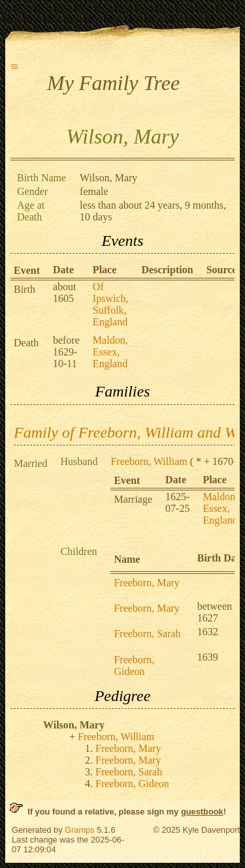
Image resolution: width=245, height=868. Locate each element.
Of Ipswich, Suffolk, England (111, 304)
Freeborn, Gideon (134, 666)
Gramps (80, 830)
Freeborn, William (149, 461)
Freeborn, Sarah (147, 634)
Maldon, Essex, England (110, 352)
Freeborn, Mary (146, 583)
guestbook (202, 812)
